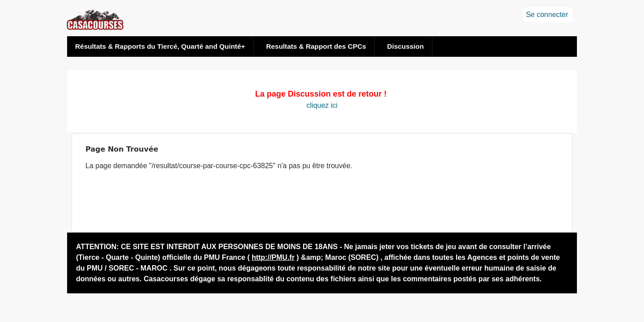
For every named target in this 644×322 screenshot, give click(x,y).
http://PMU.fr (273, 257)
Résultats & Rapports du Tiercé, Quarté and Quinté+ (160, 46)
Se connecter (547, 15)
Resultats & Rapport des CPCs (316, 46)
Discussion (406, 46)
